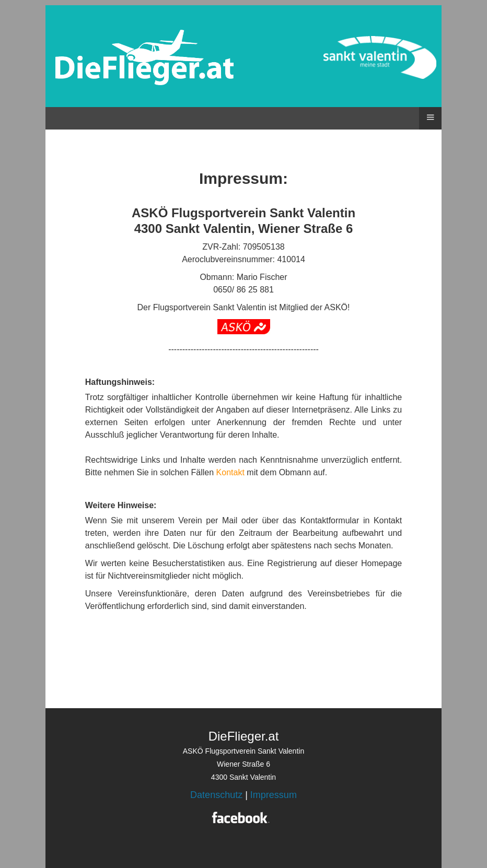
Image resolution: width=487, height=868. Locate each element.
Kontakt (230, 472)
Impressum (274, 795)
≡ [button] (430, 117)
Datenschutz (216, 795)
